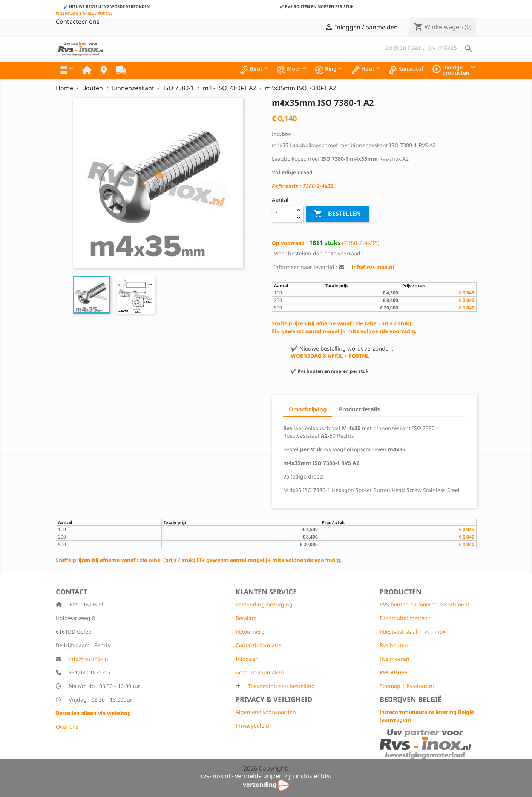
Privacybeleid (252, 725)
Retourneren (252, 632)
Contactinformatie (258, 645)
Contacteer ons (78, 22)
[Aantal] (283, 214)
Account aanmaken (260, 672)
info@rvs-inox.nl (89, 659)
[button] (67, 70)
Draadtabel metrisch (406, 618)
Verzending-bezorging (264, 604)
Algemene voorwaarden (266, 712)
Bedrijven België (411, 699)
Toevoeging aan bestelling (281, 686)
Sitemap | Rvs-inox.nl (407, 686)
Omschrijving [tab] (308, 409)
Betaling (246, 618)
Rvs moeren (395, 659)
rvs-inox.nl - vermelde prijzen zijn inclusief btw (266, 776)
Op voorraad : (290, 243)
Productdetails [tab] (360, 409)
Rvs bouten (394, 645)
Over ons (67, 727)
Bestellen (337, 214)
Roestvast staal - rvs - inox (412, 632)
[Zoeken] (429, 48)
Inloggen (247, 659)
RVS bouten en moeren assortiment (425, 604)
